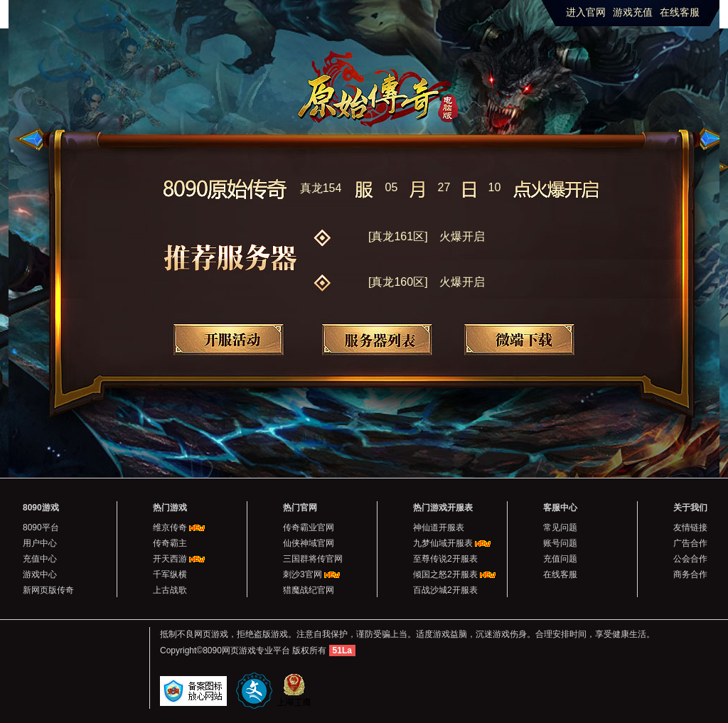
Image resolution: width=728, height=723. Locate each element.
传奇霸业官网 (309, 527)
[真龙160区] (427, 282)
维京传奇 (170, 527)
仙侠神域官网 (309, 543)
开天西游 (170, 559)
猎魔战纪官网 (309, 590)
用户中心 (40, 543)
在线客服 (680, 12)
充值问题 (560, 559)
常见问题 (560, 527)
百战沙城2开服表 (445, 590)
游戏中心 (40, 574)
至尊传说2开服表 (445, 559)
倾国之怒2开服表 (445, 574)
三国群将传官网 (313, 559)
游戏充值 (633, 12)
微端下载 (519, 339)
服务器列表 (377, 339)
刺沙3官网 (303, 574)
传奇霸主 (170, 543)
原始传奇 (384, 79)
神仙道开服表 (439, 527)
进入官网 (586, 12)
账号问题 (560, 543)
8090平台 (41, 527)
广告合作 (690, 543)
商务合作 (690, 574)
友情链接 (690, 527)
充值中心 (40, 559)
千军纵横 (170, 574)
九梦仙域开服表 (443, 543)
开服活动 (229, 339)
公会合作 (690, 559)
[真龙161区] (427, 236)
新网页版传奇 (48, 590)
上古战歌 (170, 590)
